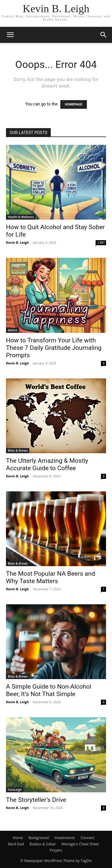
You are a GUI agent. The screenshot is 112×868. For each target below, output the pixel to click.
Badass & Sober (43, 844)
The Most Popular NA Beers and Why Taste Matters (50, 577)
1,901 (101, 243)
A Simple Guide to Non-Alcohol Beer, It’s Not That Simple (49, 690)
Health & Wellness (21, 217)
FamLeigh (15, 790)
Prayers (56, 850)
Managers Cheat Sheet (80, 844)
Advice (13, 330)
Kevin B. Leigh (17, 242)
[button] (10, 35)
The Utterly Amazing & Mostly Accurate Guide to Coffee (47, 464)
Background (39, 838)
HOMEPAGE (73, 104)
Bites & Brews (18, 451)
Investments (65, 838)
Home (18, 838)
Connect (88, 838)
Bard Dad (16, 844)
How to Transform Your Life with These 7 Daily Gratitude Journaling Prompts (54, 348)
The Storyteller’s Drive (36, 800)
